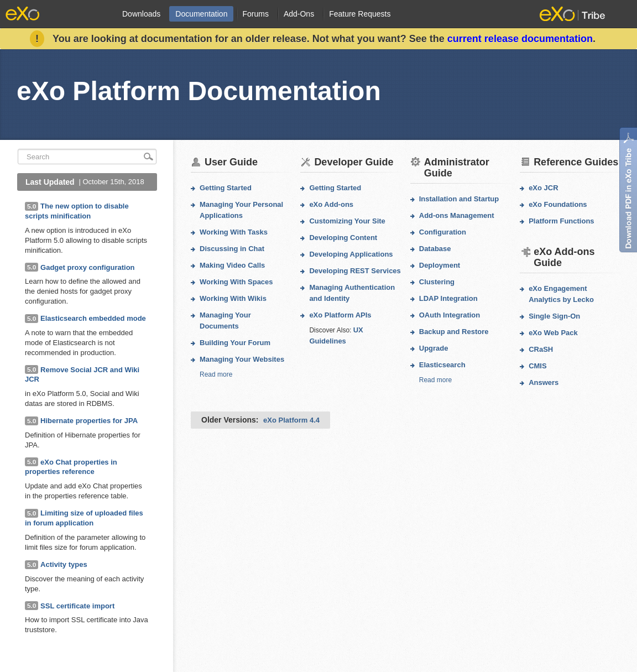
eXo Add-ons (331, 204)
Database (435, 249)
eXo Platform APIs (340, 315)
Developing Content (343, 238)
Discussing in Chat (232, 249)
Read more (216, 374)
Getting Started (226, 188)
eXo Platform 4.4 (291, 420)
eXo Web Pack (553, 333)
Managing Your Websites (242, 359)
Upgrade (434, 348)
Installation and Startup (459, 199)
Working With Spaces (236, 282)
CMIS (538, 366)
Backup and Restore (454, 332)
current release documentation (520, 39)
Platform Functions (561, 221)
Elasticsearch (442, 365)
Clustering (437, 282)
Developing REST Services (355, 271)
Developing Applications (351, 254)
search (149, 157)
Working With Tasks (234, 232)
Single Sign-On (554, 316)
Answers (544, 382)
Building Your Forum (235, 343)
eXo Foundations (558, 204)
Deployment (440, 265)
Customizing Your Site (347, 221)
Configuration (443, 232)
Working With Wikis (233, 298)
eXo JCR (543, 188)
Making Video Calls (232, 265)
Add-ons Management (457, 215)
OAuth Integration (450, 315)
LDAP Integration (448, 298)
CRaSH (541, 349)
